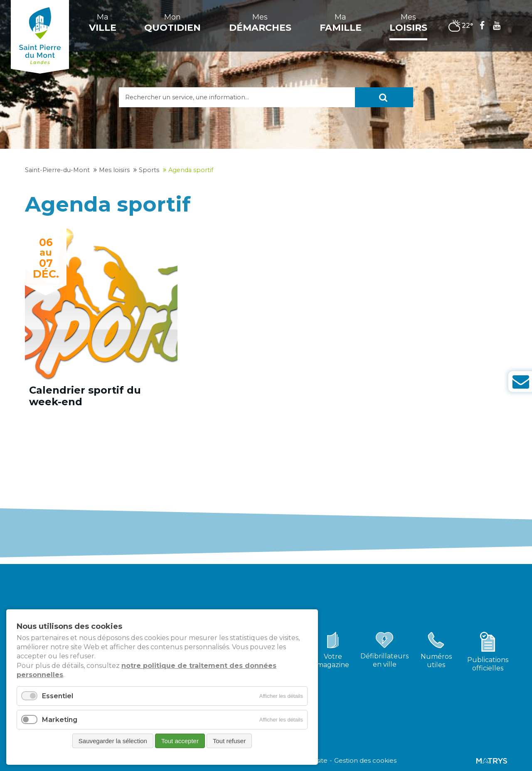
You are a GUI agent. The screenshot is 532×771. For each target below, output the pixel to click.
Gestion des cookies (365, 761)
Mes (260, 23)
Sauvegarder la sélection (113, 741)
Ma (103, 23)
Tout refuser (229, 741)
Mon (172, 23)
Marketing (60, 720)
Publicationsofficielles (488, 664)
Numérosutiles (436, 661)
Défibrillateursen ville (384, 660)
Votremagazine (333, 661)
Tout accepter (180, 741)
